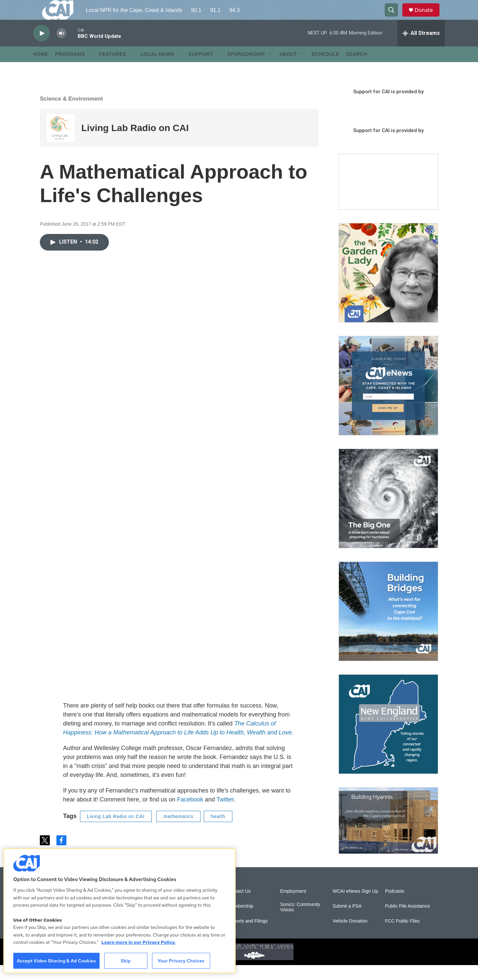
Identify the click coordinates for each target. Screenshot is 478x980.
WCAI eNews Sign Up (355, 906)
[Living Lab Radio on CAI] (61, 143)
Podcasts (395, 906)
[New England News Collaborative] (388, 739)
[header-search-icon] (394, 18)
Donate (428, 17)
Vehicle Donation (350, 936)
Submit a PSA (347, 921)
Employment (293, 906)
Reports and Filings (248, 936)
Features (113, 69)
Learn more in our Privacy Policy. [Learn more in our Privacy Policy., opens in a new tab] (138, 942)
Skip (126, 961)
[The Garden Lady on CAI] (388, 288)
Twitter (225, 814)
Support (201, 69)
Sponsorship (246, 69)
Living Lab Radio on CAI (135, 143)
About (288, 69)
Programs (70, 69)
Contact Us (239, 906)
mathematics (178, 831)
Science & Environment (71, 114)
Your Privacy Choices (181, 961)
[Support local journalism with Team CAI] (388, 197)
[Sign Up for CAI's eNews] (388, 401)
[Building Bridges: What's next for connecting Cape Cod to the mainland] (388, 626)
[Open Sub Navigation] (90, 69)
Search (357, 69)
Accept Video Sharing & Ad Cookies (56, 961)
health (218, 831)
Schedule (325, 69)
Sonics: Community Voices (300, 922)
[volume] (61, 48)
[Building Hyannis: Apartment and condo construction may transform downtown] (388, 835)
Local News (157, 69)
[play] (41, 48)
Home (41, 69)
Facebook (190, 814)
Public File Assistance (407, 921)
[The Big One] (388, 513)
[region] (119, 911)
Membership (240, 921)
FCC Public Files (402, 936)
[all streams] (421, 48)
